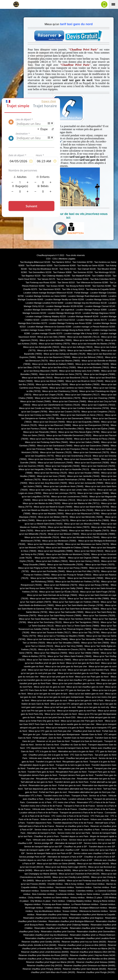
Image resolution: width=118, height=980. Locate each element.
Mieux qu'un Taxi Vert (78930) (95, 643)
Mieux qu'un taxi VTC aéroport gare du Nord (71, 704)
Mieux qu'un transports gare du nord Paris (77, 711)
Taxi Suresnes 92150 (83, 272)
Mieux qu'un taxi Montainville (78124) (42, 537)
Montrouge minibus (34, 908)
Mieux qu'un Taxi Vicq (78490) (69, 646)
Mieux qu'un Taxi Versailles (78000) (63, 643)
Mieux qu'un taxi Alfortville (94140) (93, 864)
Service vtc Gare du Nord (47, 745)
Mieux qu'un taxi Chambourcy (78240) (60, 391)
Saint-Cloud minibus (95, 884)
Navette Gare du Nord (92, 734)
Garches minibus (101, 887)
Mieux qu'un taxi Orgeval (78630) (84, 558)
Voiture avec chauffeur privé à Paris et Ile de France (64, 819)
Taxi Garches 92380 (102, 286)
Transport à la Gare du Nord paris (87, 741)
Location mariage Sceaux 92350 (36, 330)
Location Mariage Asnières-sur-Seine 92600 (46, 296)
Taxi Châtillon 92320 (101, 276)
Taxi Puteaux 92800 (62, 272)
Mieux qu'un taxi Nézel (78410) (89, 551)
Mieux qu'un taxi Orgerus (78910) (50, 558)
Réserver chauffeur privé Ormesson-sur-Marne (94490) (90, 966)
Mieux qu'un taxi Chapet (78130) (48, 395)
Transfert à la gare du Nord (48, 762)
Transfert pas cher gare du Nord (42, 768)
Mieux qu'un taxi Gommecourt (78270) (91, 452)
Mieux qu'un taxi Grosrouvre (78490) (45, 459)
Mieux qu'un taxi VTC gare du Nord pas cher (70, 690)
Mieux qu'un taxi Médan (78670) (53, 517)
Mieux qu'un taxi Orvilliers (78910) (52, 561)
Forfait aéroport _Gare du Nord (47, 738)
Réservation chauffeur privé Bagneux (86, 918)
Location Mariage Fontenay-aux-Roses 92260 (70, 323)
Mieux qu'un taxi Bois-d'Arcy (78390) (59, 367)
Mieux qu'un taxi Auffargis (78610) (77, 347)
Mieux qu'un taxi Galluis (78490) (85, 442)
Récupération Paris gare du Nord (71, 772)
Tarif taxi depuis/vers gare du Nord (40, 789)
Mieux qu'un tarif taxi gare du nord (60, 707)
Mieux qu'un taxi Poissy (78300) (73, 568)
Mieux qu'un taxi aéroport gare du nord (49, 701)
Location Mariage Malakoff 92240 (83, 317)
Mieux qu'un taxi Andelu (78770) (88, 340)
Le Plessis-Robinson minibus (85, 904)
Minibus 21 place (94, 898)
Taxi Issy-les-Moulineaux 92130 (43, 269)
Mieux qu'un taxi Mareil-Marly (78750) (91, 507)
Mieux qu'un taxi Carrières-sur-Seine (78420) (71, 388)
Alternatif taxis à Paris (105, 823)
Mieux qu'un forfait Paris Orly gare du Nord (39, 721)
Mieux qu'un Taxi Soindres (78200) (99, 616)
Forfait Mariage (81, 293)
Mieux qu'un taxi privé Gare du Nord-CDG (56, 717)
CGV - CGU (52, 259)
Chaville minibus (55, 884)
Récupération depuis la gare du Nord (37, 765)
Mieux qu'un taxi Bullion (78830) (85, 384)
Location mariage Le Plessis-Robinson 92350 (94, 327)
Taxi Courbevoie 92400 (65, 266)
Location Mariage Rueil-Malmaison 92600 (87, 296)
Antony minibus (77, 898)
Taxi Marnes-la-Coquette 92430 (100, 289)
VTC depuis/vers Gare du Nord (41, 748)
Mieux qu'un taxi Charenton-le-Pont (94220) (79, 874)
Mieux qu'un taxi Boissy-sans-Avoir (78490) (79, 371)
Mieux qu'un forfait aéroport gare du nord (96, 717)
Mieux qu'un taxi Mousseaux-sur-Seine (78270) (87, 544)
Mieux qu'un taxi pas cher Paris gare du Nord (82, 721)
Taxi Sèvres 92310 (66, 283)
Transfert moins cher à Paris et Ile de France (41, 806)
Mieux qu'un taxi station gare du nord (86, 694)
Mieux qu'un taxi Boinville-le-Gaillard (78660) (53, 364)
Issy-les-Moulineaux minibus (48, 911)
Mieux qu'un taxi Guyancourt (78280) (92, 463)
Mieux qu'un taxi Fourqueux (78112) (71, 449)
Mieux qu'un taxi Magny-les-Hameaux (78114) (54, 500)
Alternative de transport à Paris (41, 833)
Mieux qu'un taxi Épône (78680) (100, 429)
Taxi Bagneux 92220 (31, 276)
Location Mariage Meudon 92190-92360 (64, 306)
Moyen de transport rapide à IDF (35, 850)
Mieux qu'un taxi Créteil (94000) (50, 881)
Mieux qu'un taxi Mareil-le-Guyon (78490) (53, 507)
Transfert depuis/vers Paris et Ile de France (73, 823)
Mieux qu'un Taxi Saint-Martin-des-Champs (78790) (79, 605)
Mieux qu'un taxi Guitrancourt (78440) (55, 463)
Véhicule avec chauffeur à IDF (66, 850)
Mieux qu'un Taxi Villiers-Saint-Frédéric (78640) (70, 656)
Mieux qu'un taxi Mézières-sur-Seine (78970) (69, 527)
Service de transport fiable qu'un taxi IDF (43, 847)
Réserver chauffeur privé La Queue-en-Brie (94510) (82, 945)
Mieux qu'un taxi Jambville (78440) (83, 476)
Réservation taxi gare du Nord (43, 785)
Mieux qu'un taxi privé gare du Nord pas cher (66, 667)
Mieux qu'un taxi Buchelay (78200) (52, 384)
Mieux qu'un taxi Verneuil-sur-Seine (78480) (48, 639)
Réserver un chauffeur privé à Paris (72, 826)
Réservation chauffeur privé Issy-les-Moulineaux (46, 935)
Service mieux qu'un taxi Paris (49, 830)
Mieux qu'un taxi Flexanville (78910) (40, 432)
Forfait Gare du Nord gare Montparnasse (61, 734)
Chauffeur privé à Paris (56, 799)
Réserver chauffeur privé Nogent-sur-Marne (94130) (50, 962)
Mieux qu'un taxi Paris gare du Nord (92, 677)
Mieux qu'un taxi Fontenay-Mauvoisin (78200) (51, 439)
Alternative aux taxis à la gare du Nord (76, 751)
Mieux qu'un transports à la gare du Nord (65, 728)
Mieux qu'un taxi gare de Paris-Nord (83, 663)
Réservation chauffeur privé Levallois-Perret (95, 938)
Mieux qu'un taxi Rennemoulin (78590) (85, 578)
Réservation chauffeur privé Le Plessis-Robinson (93, 935)
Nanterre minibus (84, 887)
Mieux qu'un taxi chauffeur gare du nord (85, 687)
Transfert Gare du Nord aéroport (78, 738)
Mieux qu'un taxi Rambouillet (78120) (48, 578)
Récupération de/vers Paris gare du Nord (38, 775)
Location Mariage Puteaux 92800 (91, 310)
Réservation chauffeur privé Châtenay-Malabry (67, 925)
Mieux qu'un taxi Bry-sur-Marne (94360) (52, 870)
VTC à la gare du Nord (46, 751)
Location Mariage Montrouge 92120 (64, 313)
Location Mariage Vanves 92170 (92, 320)
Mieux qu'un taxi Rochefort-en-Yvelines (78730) (77, 582)
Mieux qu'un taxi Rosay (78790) (94, 585)
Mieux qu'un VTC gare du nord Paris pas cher (50, 731)
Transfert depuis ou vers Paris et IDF (35, 860)
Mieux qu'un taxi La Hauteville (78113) (71, 469)
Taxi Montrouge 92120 (105, 272)
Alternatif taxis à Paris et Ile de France (36, 826)
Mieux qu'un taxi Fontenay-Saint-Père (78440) (46, 442)
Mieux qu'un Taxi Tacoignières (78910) (81, 622)
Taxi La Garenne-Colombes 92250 (73, 279)
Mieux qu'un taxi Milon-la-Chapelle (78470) (89, 531)
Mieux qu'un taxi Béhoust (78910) (88, 357)
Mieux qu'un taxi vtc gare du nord (49, 687)
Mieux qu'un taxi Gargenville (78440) (62, 466)
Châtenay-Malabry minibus (79, 901)
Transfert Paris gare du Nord (41, 772)
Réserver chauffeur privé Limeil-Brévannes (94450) (45, 952)
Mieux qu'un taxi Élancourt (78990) (55, 425)
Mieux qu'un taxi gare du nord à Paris (86, 701)
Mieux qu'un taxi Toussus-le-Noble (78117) (51, 633)
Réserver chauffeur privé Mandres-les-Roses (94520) (43, 955)
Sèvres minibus (46, 887)
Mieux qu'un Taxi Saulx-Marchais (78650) (38, 619)
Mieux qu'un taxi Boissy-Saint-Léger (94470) (66, 867)
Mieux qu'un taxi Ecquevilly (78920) (83, 422)
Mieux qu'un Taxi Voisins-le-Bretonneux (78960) (49, 660)
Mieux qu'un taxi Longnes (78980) (93, 493)
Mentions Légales (67, 259)
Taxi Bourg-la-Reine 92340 (78, 286)
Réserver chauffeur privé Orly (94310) (45, 966)
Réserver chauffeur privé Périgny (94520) (42, 969)
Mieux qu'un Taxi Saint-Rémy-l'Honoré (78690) (60, 616)
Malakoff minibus (70, 908)
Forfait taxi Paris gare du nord (53, 792)
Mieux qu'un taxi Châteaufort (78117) (82, 395)
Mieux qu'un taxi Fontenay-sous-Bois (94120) (88, 881)
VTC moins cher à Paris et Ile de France (70, 816)
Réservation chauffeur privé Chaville (51, 928)
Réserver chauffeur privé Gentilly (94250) (41, 942)
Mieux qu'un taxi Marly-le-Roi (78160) (76, 510)
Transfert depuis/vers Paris (39, 823)
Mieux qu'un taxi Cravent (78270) (64, 412)
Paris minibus (58, 901)
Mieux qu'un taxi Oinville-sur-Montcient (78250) (68, 554)
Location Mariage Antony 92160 (100, 300)
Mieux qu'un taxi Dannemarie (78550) (74, 418)
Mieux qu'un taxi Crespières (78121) (98, 412)
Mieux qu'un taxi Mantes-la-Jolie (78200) (41, 503)
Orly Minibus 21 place (41, 901)
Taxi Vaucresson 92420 (49, 289)
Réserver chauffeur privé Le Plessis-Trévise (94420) (43, 959)
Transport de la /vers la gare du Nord (73, 765)
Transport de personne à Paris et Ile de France (81, 813)
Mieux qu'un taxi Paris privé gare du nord (47, 670)
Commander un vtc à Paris (39, 802)
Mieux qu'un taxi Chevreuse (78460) (69, 401)
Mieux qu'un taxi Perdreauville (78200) (65, 565)
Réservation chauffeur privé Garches (58, 932)
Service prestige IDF (44, 843)
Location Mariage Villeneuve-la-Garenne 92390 (49, 327)
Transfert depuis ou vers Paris (74, 836)
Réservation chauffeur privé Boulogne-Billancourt (71, 921)
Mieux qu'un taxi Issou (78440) (51, 476)
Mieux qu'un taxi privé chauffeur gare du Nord (74, 684)
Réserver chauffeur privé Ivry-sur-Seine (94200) (84, 942)
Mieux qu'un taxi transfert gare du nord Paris (79, 673)
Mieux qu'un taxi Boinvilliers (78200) (92, 364)
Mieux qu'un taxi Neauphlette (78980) (55, 551)
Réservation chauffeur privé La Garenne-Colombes (49, 938)
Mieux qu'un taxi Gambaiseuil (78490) (55, 446)
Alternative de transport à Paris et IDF (65, 857)
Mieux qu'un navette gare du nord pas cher (74, 724)
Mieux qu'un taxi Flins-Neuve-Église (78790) (79, 432)
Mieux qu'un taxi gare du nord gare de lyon (47, 694)
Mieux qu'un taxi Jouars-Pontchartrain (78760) (64, 480)
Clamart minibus (108, 904)
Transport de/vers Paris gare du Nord (76, 775)
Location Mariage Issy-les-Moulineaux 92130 (86, 303)
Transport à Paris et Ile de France (79, 806)
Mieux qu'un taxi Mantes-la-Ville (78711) (81, 503)
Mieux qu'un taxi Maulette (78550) (48, 514)
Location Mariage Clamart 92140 (100, 306)
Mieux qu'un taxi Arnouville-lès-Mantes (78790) (93, 344)
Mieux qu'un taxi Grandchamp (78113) (73, 456)
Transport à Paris (79, 796)
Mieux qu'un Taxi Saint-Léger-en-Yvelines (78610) (76, 602)
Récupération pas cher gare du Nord (75, 768)
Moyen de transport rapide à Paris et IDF (73, 860)
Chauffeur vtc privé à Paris (46, 836)
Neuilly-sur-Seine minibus (88, 894)
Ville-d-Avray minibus (74, 884)
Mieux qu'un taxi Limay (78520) (44, 490)
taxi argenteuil (68, 310)
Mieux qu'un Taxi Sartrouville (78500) (66, 612)
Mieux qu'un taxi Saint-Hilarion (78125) (48, 599)
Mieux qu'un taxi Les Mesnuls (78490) (82, 524)
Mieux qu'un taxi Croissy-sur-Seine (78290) (39, 415)
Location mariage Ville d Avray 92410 (81, 334)
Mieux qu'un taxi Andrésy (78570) (54, 344)
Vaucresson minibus (65, 887)
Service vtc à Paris (98, 796)
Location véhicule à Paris (80, 799)
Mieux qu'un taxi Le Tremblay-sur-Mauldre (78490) (61, 636)
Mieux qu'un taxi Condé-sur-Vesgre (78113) (39, 408)
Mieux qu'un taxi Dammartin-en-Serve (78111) (82, 415)
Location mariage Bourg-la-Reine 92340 (71, 330)
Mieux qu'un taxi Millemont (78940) (51, 531)
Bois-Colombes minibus (43, 894)
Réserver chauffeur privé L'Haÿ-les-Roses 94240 (92, 955)
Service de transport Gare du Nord (73, 748)
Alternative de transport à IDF (68, 843)
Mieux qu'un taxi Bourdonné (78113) (71, 378)
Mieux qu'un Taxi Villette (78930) (84, 653)
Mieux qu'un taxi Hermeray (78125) (50, 473)
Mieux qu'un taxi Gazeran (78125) (56, 452)
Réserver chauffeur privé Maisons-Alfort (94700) (93, 952)
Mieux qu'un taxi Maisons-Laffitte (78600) (96, 500)
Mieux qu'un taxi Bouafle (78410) (37, 378)
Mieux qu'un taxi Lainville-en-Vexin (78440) (63, 486)
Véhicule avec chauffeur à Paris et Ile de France (54, 809)
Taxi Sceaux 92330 (55, 286)
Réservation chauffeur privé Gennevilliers (96, 932)
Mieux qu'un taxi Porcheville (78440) (48, 571)
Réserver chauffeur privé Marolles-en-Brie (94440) (92, 959)
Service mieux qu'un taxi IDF (82, 840)
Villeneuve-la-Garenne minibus (93, 911)
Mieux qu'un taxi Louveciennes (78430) (69, 497)
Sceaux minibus (70, 911)
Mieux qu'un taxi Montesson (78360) (59, 541)
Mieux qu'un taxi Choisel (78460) (36, 401)
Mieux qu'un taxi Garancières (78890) (92, 446)
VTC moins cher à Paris (64, 802)
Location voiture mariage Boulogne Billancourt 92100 (48, 293)
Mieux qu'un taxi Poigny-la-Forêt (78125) (37, 568)
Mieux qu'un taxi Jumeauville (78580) (86, 483)
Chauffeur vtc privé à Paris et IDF (100, 857)
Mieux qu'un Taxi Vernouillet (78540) (86, 639)
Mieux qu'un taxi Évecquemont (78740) (91, 425)
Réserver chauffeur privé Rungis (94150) (96, 972)
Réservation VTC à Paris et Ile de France (96, 802)
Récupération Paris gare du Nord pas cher (56, 779)
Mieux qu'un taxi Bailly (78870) (52, 351)
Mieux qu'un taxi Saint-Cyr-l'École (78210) (59, 592)
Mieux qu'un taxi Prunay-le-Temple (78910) (71, 575)
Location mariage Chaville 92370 (47, 334)
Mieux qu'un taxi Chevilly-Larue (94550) (71, 877)
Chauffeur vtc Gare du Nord (73, 745)
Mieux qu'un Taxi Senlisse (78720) (75, 619)
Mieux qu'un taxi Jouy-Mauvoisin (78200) (48, 483)
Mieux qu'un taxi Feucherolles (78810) (66, 429)
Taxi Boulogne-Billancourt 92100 (35, 262)
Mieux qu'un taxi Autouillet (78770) (83, 351)
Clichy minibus (35, 898)
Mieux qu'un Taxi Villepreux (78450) (51, 653)
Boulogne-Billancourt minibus (93, 908)
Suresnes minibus (49, 891)
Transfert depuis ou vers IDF (102, 847)
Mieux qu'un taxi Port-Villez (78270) (83, 571)
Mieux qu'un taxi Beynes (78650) (65, 361)
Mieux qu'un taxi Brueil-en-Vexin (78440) (85, 381)
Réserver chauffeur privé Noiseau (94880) (96, 962)
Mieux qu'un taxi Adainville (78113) (83, 337)
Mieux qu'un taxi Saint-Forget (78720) (98, 592)
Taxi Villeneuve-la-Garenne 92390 (92, 283)
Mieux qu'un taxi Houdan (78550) (84, 473)
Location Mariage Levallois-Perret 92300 (45, 303)
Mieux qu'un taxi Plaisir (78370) (100, 565)
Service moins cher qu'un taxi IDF (99, 843)
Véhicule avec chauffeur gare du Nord (47, 758)
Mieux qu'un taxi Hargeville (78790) (35, 469)
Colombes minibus (85, 891)
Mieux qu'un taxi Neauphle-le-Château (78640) (68, 548)
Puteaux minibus (67, 891)
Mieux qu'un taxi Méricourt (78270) (53, 520)
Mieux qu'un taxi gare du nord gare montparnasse (61, 697)
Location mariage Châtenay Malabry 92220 (46, 317)
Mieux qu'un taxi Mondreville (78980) (98, 534)
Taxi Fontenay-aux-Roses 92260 (41, 283)
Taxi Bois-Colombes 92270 (103, 279)
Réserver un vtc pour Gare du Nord (53, 741)
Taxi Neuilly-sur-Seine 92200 (91, 266)
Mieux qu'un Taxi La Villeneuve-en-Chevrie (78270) (62, 650)
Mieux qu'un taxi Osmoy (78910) (84, 561)
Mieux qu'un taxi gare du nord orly (93, 707)
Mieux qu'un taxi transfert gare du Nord (91, 660)
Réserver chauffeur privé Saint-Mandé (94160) (85, 969)
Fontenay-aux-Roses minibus (56, 904)
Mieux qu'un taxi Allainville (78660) (56, 340)
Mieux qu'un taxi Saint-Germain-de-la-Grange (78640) (52, 595)
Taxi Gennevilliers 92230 (40, 272)
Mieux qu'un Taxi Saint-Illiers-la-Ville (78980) (88, 599)
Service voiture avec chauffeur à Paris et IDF (94, 853)
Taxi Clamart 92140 (87, 269)
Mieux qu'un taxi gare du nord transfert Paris (88, 670)
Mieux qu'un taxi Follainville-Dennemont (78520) (69, 435)
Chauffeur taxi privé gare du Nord (81, 758)
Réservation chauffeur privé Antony (52, 915)
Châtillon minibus (53, 908)
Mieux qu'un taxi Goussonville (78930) (82, 459)
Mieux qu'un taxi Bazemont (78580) (54, 357)
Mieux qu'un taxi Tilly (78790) (86, 633)
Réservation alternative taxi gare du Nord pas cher (92, 792)
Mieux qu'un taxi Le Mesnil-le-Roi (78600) (90, 520)
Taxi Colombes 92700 (83, 262)
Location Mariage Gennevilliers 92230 (42, 310)
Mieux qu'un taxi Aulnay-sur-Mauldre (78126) (65, 354)
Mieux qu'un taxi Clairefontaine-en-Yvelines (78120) (56, 405)
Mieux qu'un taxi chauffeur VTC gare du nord (79, 680)
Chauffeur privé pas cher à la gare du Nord (48, 755)
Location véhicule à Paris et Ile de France (39, 813)
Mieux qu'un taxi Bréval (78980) (49, 381)
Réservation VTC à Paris (30, 796)
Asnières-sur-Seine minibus (56, 898)
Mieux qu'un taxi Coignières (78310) (98, 405)
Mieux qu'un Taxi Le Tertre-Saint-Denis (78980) (77, 626)
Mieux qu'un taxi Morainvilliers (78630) (45, 544)
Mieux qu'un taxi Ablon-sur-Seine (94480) (56, 864)
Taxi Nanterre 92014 (61, 262)
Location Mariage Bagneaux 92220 (99, 313)
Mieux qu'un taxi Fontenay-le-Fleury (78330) (95, 439)
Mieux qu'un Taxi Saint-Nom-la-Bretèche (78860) (76, 609)
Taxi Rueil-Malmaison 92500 (39, 266)
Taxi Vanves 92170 (46, 279)
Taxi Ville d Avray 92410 (73, 289)
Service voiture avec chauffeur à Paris (82, 830)
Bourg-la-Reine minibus (104, 901)
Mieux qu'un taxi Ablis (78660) (51, 337)
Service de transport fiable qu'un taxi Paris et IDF (49, 853)
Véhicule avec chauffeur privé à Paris (50, 840)
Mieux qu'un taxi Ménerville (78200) (86, 517)
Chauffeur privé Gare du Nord (87, 731)
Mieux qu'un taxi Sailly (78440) (69, 588)
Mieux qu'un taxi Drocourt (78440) (49, 422)
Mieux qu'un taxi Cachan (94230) (88, 870)
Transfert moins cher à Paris (57, 796)
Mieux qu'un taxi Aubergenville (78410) (41, 347)
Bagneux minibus (33, 904)
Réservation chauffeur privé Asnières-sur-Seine (45, 918)
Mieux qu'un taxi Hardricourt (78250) (98, 466)
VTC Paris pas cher (100, 816)
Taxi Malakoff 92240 (81, 276)
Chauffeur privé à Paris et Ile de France (97, 809)
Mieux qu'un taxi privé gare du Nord (57, 677)
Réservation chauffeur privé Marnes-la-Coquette (93, 915)
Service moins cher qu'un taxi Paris (74, 833)
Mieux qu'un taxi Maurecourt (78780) (82, 514)
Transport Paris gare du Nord (102, 772)
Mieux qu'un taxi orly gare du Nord (61, 714)
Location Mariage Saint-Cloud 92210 (58, 320)
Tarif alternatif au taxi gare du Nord (37, 782)
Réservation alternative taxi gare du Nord (96, 779)
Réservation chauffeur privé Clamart (87, 928)
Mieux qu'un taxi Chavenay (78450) (99, 398)
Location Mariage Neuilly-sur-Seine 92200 (64, 300)
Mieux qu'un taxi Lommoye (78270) (59, 493)
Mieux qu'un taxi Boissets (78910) (93, 367)
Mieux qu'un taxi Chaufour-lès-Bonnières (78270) (58, 398)
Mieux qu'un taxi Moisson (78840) (64, 534)
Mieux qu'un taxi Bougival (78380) (99, 374)
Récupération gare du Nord (75, 762)
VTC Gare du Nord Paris (81, 755)
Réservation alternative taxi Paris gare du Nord (80, 789)
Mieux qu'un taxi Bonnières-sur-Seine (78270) (61, 374)
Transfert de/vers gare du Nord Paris (71, 782)
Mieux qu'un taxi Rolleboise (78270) (60, 585)
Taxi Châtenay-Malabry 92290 (56, 276)
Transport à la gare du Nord (102, 762)
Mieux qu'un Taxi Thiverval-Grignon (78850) (71, 629)
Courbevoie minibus (65, 894)
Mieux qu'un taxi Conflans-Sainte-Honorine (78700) (85, 408)
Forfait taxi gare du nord (69, 785)
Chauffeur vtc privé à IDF (75, 847)
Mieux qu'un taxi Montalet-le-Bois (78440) (80, 537)
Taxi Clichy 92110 (68, 269)
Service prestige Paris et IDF (32, 857)
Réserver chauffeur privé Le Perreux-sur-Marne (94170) (89, 949)
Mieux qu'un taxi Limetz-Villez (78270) (78, 490)
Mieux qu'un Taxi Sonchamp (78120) (45, 622)
